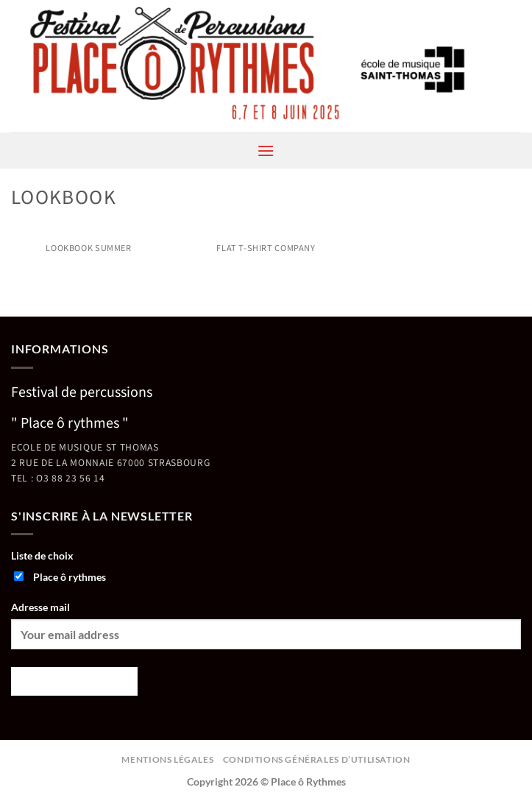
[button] (266, 151)
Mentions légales (167, 759)
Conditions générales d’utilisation (317, 759)
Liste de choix (42, 555)
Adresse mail (40, 607)
